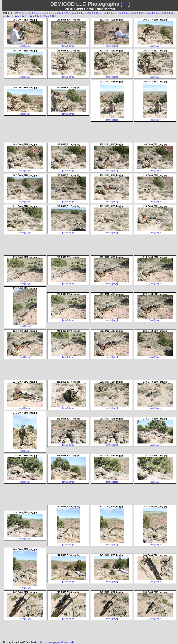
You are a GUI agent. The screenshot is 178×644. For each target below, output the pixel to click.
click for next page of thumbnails (56, 642)
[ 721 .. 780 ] (19, 16)
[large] (28, 46)
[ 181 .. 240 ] (56, 13)
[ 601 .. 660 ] (161, 13)
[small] (22, 46)
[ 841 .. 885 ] (49, 16)
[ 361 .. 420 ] (101, 13)
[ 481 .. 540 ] (131, 13)
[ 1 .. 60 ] (14, 13)
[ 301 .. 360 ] (86, 13)
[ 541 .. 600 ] (146, 13)
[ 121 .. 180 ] (41, 13)
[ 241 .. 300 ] (71, 13)
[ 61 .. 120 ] (27, 13)
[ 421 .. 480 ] (116, 13)
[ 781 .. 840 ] (34, 16)
